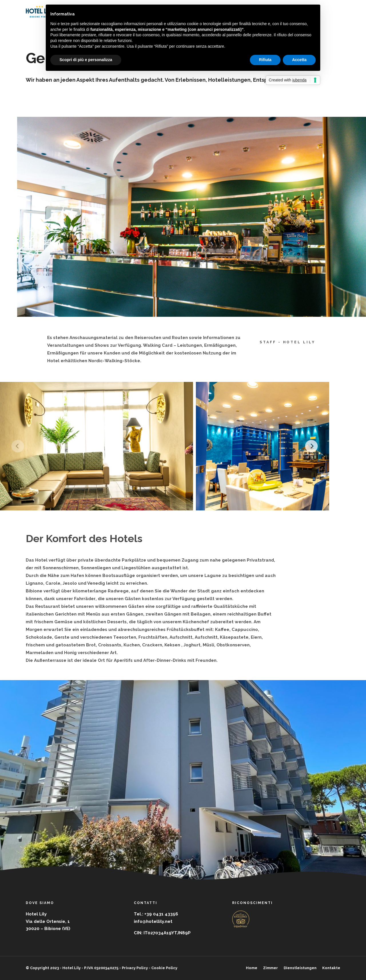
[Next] (311, 446)
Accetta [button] (299, 60)
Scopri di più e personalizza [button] (86, 60)
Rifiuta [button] (265, 60)
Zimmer (270, 968)
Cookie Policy (164, 968)
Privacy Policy (135, 968)
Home (252, 968)
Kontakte (331, 968)
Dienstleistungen (300, 968)
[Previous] (18, 446)
